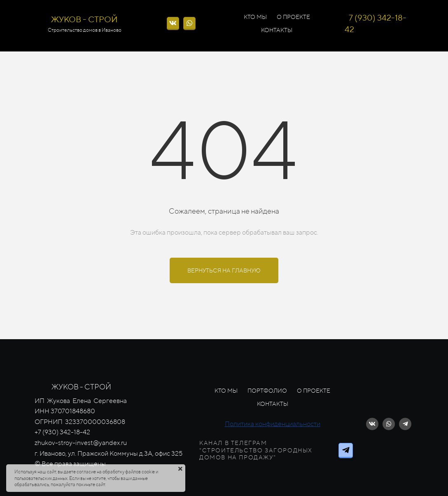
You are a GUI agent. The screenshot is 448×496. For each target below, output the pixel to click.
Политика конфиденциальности (273, 424)
